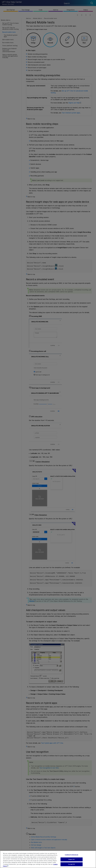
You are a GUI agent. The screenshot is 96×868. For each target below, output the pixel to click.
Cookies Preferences (71, 857)
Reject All (71, 862)
